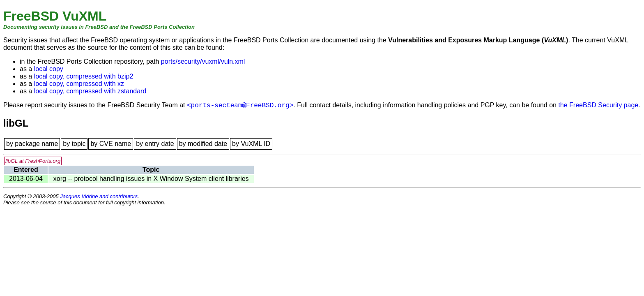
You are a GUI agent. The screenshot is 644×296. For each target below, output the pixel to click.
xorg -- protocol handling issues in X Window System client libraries (151, 179)
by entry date (155, 144)
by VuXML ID (251, 144)
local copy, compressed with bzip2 (84, 76)
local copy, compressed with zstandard (90, 91)
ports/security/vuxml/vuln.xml (203, 61)
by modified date (203, 144)
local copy (49, 69)
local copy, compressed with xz (79, 84)
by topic (74, 144)
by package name (32, 144)
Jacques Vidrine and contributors (99, 196)
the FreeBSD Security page (598, 105)
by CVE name (111, 144)
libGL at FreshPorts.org (33, 161)
